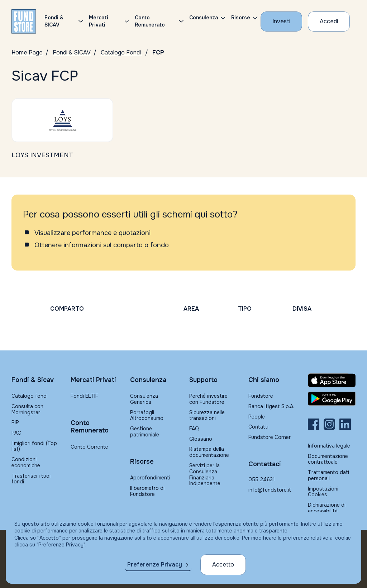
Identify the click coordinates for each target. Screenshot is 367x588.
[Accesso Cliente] (329, 21)
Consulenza (204, 18)
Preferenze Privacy (155, 565)
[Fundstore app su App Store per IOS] (332, 380)
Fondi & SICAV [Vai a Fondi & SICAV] (72, 52)
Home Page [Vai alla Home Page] (27, 52)
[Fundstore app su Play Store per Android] (332, 399)
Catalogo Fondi (121, 52)
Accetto (223, 565)
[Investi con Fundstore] (281, 21)
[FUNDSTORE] (24, 21)
